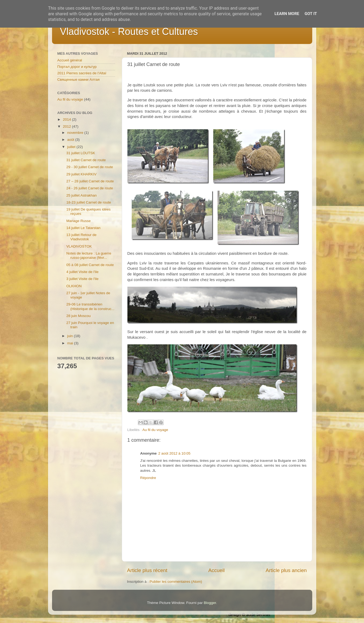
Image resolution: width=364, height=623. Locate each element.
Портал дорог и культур (77, 67)
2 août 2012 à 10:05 (174, 453)
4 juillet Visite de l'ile (82, 272)
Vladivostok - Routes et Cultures (129, 32)
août (71, 140)
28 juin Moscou (78, 316)
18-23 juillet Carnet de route (89, 202)
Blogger (210, 603)
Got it (311, 14)
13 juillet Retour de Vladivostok (81, 237)
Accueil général (70, 60)
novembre (76, 133)
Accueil (216, 570)
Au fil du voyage (155, 430)
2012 (67, 126)
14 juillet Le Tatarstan (83, 228)
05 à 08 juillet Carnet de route (90, 265)
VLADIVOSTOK (79, 246)
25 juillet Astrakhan (81, 195)
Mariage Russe (78, 221)
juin (71, 336)
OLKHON (74, 286)
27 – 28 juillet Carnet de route (90, 181)
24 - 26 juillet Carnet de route (90, 188)
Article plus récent (147, 570)
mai (71, 343)
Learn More (287, 14)
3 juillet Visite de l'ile (82, 279)
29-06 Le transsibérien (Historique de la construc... (90, 306)
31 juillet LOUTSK (81, 153)
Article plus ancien (286, 570)
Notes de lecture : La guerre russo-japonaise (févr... (89, 255)
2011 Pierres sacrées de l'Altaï (82, 73)
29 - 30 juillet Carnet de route (90, 167)
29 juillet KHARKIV (81, 174)
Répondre (148, 478)
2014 (67, 119)
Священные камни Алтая (79, 80)
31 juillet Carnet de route (86, 160)
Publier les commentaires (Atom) (176, 582)
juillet (72, 147)
